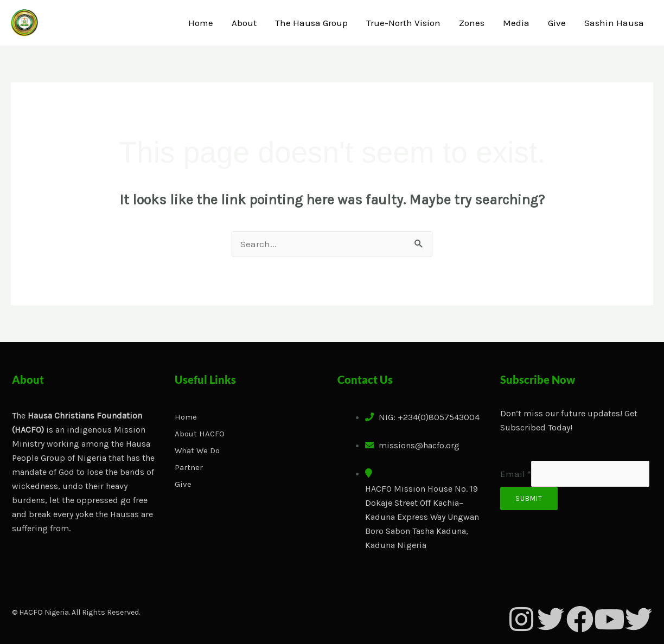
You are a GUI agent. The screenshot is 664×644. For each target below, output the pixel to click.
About (244, 23)
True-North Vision (403, 23)
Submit (529, 498)
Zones (472, 23)
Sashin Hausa (614, 23)
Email (516, 474)
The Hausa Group (311, 23)
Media (516, 23)
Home (201, 23)
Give (557, 23)
